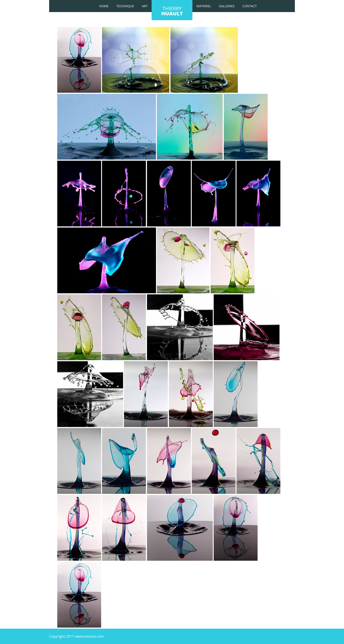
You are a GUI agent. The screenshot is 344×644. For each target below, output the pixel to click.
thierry (172, 11)
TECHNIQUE (125, 6)
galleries (227, 6)
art (145, 6)
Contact (250, 6)
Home (104, 6)
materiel (204, 6)
